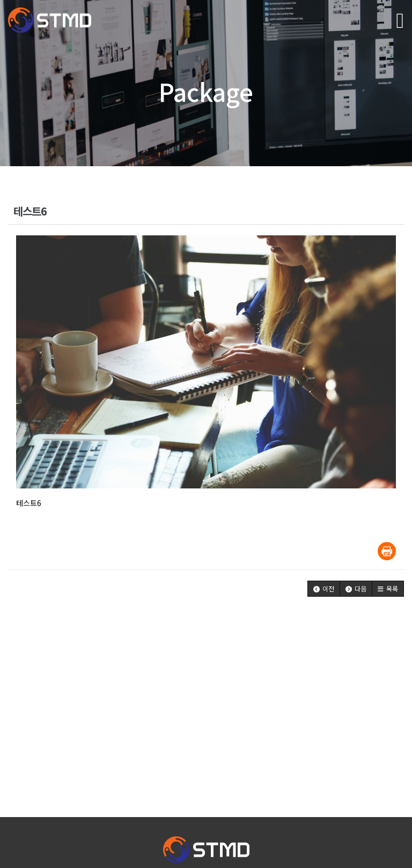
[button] (324, 589)
